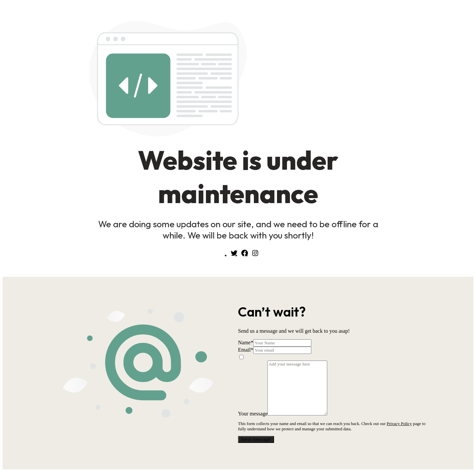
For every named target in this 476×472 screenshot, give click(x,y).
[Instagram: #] (255, 255)
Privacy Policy (399, 424)
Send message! (256, 439)
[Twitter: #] (234, 255)
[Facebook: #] (245, 255)
